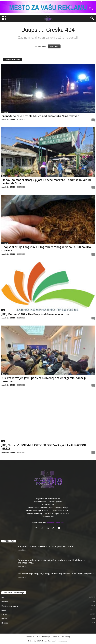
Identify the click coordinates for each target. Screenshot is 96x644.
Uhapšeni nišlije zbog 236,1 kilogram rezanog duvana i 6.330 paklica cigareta (46, 249)
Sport (4, 610)
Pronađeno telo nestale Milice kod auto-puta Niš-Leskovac (40, 116)
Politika (4, 619)
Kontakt (56, 637)
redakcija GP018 (8, 120)
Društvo (5, 176)
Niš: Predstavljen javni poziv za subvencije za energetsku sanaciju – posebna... (45, 380)
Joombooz (63, 641)
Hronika (5, 112)
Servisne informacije (10, 606)
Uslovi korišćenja (44, 637)
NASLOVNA (54, 46)
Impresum (30, 637)
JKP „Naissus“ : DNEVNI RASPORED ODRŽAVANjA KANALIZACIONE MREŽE (44, 447)
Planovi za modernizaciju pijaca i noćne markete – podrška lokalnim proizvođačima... (46, 182)
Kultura (4, 614)
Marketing (66, 637)
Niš (3, 310)
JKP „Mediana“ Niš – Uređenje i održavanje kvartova (35, 314)
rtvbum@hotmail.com (55, 522)
